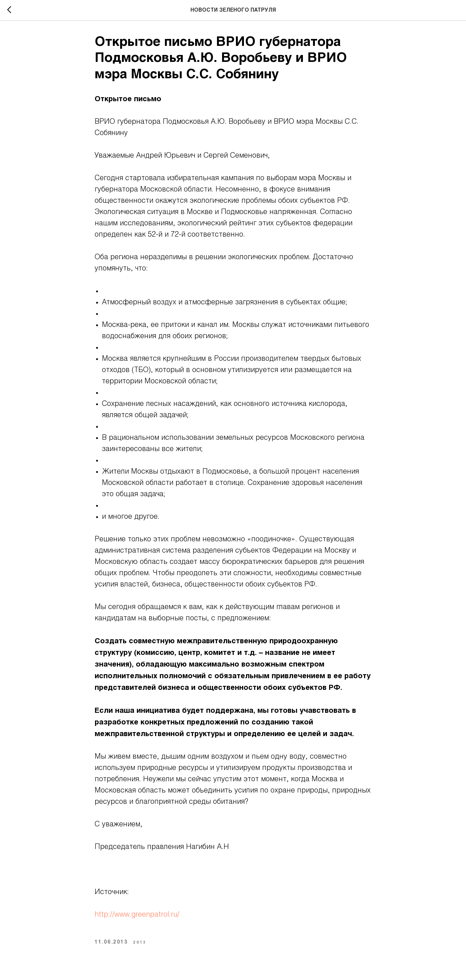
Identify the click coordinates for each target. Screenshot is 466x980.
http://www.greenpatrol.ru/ (137, 915)
